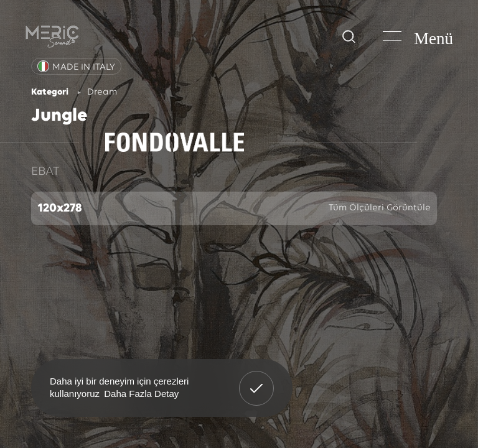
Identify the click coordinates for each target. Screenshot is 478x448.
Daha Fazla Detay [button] (141, 394)
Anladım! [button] (257, 379)
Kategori (50, 92)
